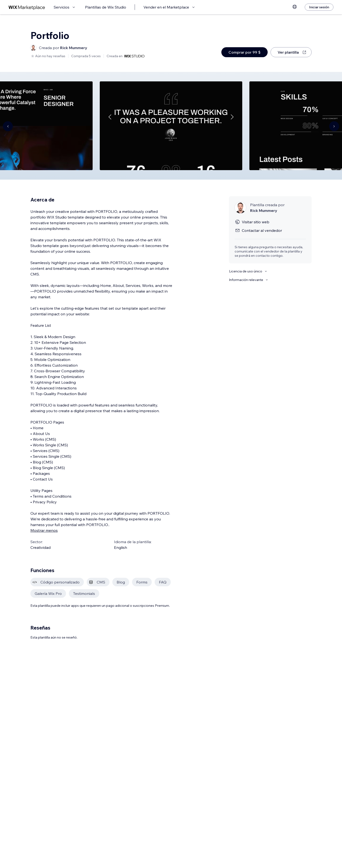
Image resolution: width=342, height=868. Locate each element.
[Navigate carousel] (8, 126)
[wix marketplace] (27, 7)
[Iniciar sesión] (319, 7)
